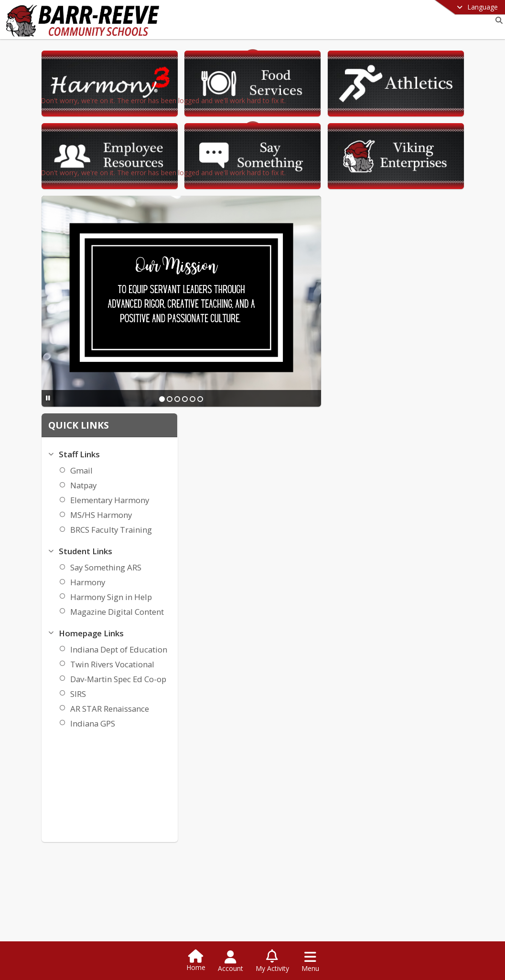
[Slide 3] (281, 346)
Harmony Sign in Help (422, 439)
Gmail (392, 312)
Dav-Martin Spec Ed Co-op (429, 521)
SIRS (389, 536)
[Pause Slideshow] (151, 345)
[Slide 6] (304, 346)
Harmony (398, 424)
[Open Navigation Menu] (310, 961)
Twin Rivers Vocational (423, 506)
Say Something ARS (416, 409)
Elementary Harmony (420, 342)
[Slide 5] (296, 346)
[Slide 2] (273, 346)
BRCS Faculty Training (422, 372)
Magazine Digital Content (428, 454)
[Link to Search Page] (497, 20)
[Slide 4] (289, 346)
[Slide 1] (266, 346)
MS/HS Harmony (412, 357)
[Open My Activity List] (272, 961)
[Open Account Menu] (231, 961)
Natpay (394, 327)
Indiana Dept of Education (429, 491)
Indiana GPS (403, 565)
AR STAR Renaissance (420, 551)
